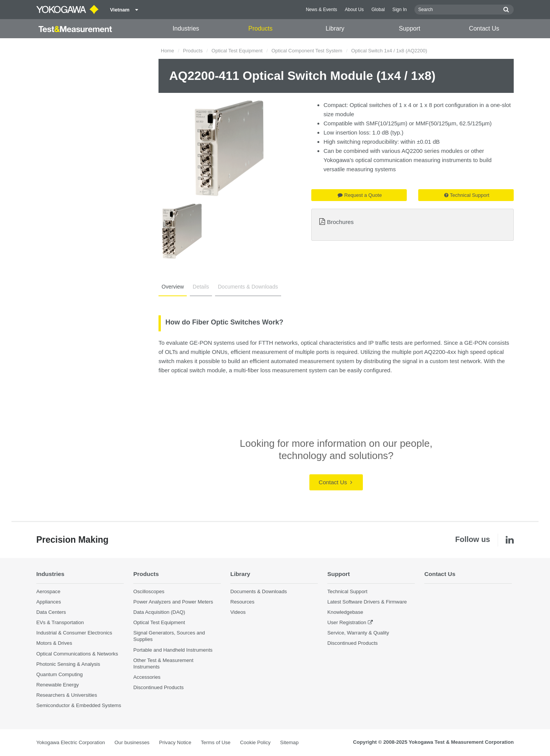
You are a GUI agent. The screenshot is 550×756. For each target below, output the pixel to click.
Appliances (49, 602)
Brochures (340, 222)
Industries (186, 28)
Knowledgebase (345, 612)
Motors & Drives (54, 643)
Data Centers (51, 612)
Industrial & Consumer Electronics (74, 633)
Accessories (147, 677)
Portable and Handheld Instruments (173, 650)
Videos (238, 612)
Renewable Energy (57, 685)
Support (409, 28)
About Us (354, 10)
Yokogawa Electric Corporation (71, 742)
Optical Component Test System (307, 51)
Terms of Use (216, 742)
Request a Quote (360, 195)
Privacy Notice (175, 742)
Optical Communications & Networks (77, 654)
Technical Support (467, 195)
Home (167, 51)
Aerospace (48, 591)
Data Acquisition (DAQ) (159, 612)
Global (378, 10)
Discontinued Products (159, 687)
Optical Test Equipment (237, 51)
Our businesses (132, 742)
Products (260, 28)
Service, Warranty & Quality (358, 633)
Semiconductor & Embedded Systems (79, 705)
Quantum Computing (60, 674)
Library (335, 28)
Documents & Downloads (248, 287)
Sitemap (289, 742)
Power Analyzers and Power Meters (173, 602)
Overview (173, 287)
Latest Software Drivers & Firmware (367, 602)
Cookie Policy (255, 742)
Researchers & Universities (67, 695)
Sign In (400, 10)
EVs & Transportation (60, 622)
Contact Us (484, 28)
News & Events (322, 10)
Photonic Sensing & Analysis (68, 664)
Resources (242, 602)
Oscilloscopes (149, 591)
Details (201, 287)
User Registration (347, 622)
